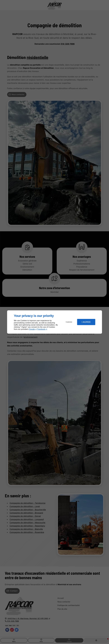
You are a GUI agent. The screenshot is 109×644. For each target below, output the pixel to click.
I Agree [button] (86, 322)
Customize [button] (69, 322)
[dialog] (55, 322)
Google (32, 329)
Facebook (41, 329)
